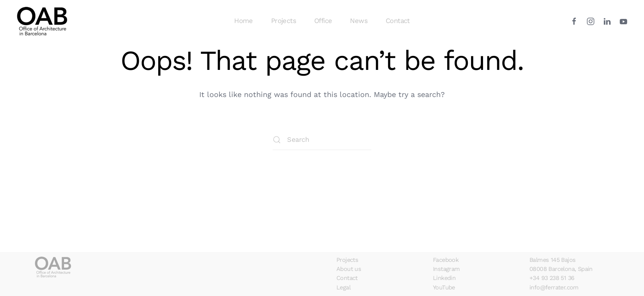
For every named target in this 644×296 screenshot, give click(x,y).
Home (244, 21)
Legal (343, 288)
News (359, 21)
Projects (284, 21)
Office (323, 21)
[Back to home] (44, 21)
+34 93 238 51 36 (552, 278)
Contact (398, 21)
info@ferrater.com (554, 288)
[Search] (322, 140)
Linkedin (444, 278)
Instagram (446, 269)
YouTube (444, 288)
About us (349, 269)
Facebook (446, 260)
